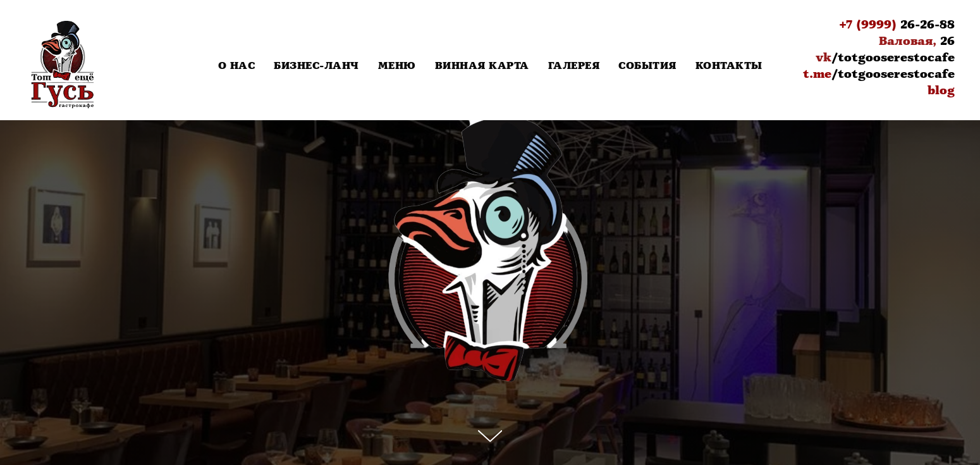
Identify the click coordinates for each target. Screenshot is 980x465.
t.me (817, 74)
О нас (237, 66)
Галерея (574, 66)
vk (824, 58)
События (647, 66)
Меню (397, 66)
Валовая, (908, 41)
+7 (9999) (868, 25)
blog (941, 90)
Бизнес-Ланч (316, 66)
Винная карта (482, 66)
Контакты (729, 66)
